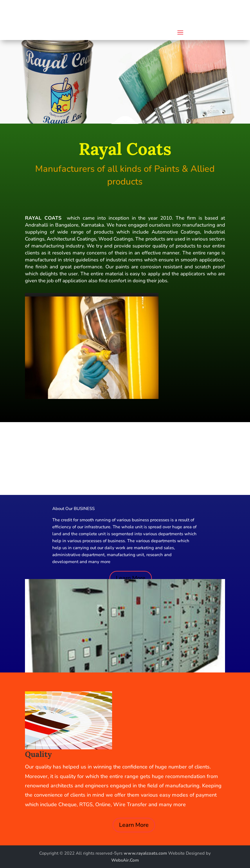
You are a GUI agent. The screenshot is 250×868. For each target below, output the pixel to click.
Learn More (131, 578)
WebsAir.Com (125, 860)
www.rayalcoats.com (146, 853)
